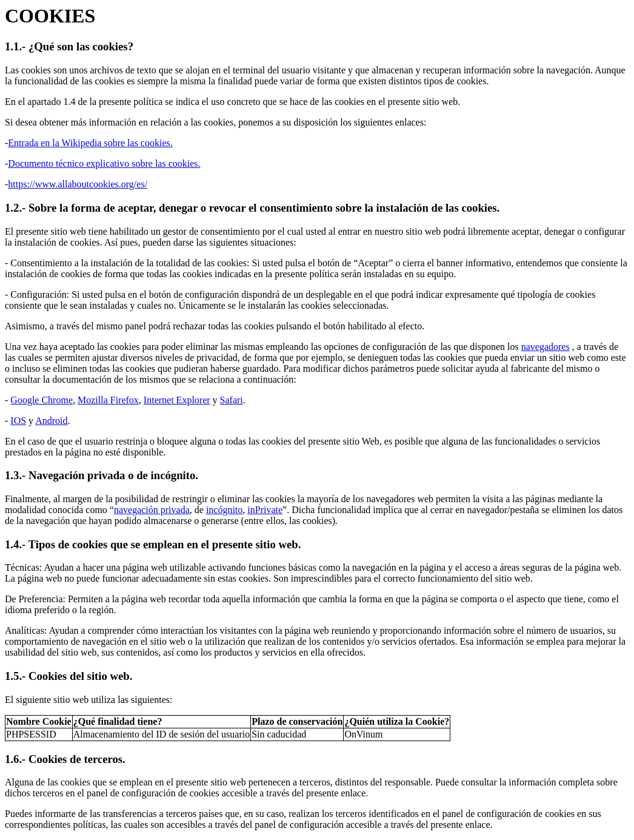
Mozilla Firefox (108, 400)
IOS (18, 421)
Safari (232, 400)
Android (51, 421)
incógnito (224, 510)
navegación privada (152, 510)
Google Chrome (42, 400)
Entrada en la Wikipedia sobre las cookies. (90, 143)
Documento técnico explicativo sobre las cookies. (104, 163)
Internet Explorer (177, 400)
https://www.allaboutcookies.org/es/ (78, 184)
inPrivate (265, 510)
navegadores (546, 347)
